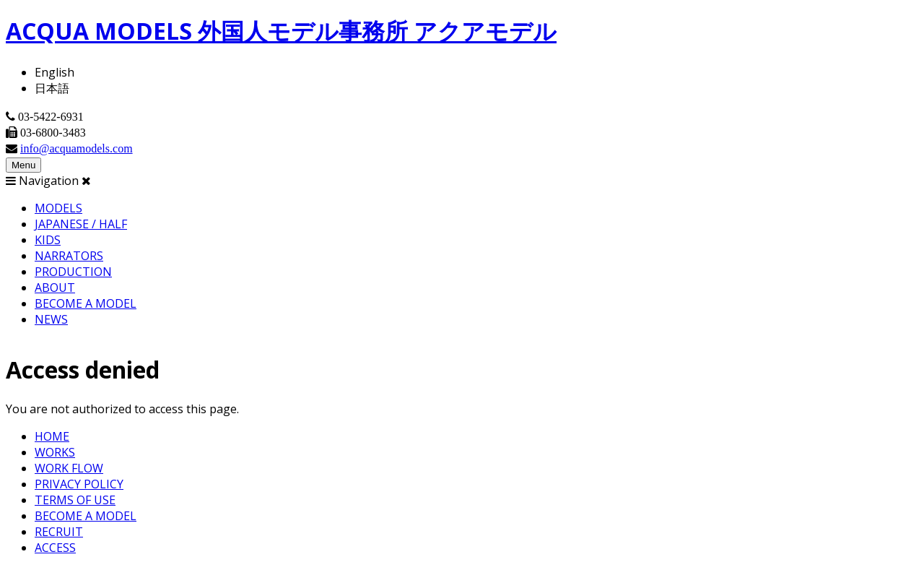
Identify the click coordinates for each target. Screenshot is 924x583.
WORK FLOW (69, 468)
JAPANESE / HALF (81, 224)
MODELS (58, 208)
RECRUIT (59, 532)
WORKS (55, 452)
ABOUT (55, 288)
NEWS (51, 319)
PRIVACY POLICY (79, 484)
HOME (52, 436)
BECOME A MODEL (86, 303)
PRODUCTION (73, 272)
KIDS (48, 240)
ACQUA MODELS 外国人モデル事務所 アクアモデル (281, 31)
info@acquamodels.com (77, 148)
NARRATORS (69, 256)
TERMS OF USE (75, 500)
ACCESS (55, 548)
